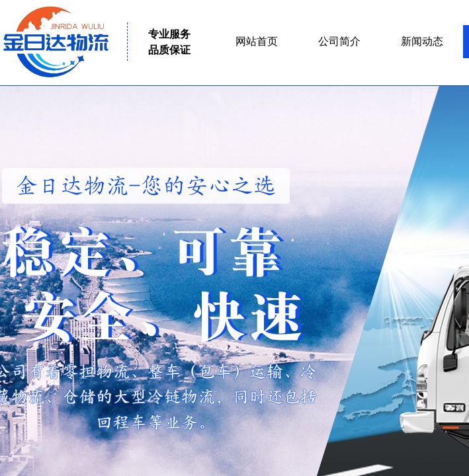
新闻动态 (422, 41)
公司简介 (339, 41)
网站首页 (257, 41)
